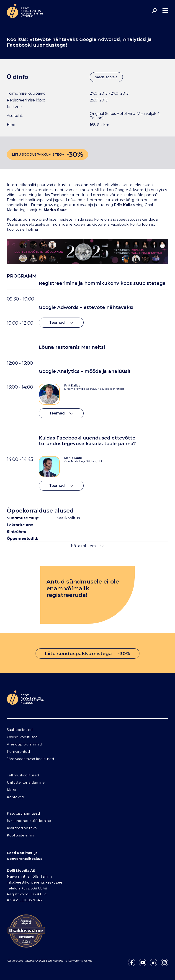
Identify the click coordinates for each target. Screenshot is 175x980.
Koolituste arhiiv (21, 835)
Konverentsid (18, 751)
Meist (12, 790)
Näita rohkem (88, 546)
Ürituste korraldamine (26, 782)
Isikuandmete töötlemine (29, 821)
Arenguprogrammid (24, 744)
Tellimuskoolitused (23, 775)
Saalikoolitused (20, 730)
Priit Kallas (72, 385)
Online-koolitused (22, 737)
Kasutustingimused (23, 813)
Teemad (61, 322)
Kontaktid (15, 797)
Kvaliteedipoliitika (22, 828)
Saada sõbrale (106, 77)
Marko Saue (73, 458)
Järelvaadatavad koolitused (30, 759)
